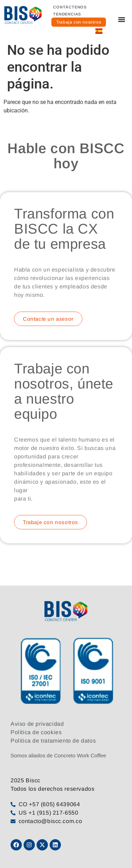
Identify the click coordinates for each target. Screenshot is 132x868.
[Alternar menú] (122, 19)
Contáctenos (70, 7)
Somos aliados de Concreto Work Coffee (58, 755)
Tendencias (67, 14)
